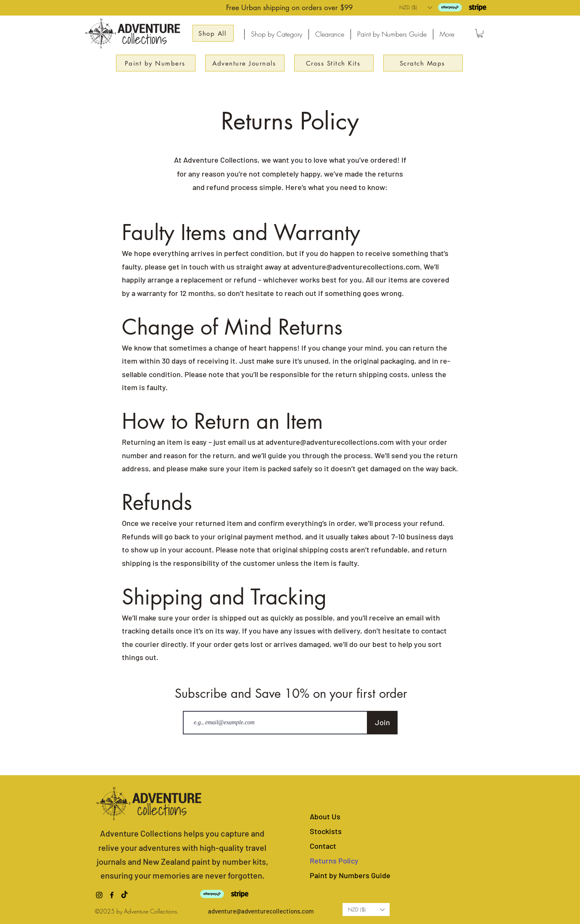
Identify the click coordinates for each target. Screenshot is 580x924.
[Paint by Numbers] (156, 63)
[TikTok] (124, 895)
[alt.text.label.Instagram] (99, 895)
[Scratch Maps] (423, 63)
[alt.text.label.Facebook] (112, 895)
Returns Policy (334, 861)
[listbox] (415, 7)
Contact (323, 846)
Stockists (326, 831)
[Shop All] (213, 33)
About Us (325, 816)
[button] (415, 7)
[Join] (382, 723)
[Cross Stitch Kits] (334, 63)
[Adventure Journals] (245, 63)
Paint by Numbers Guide (350, 875)
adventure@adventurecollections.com (356, 267)
